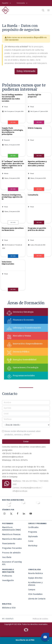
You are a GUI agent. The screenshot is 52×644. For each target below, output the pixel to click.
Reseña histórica (35, 573)
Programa (33, 532)
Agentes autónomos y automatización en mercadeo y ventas (37, 163)
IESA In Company (35, 128)
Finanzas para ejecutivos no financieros (13, 229)
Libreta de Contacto (37, 599)
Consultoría (33, 195)
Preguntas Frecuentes (12, 548)
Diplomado (33, 537)
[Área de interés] (26, 425)
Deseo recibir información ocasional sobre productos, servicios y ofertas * (23, 433)
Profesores (7, 576)
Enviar (26, 442)
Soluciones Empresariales (8, 263)
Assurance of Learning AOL (12, 563)
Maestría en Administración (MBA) (11, 529)
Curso (31, 541)
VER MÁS (13, 122)
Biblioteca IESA (9, 608)
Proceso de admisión (11, 553)
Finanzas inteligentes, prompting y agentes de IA (12, 197)
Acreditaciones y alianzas (35, 584)
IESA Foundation (35, 594)
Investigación (8, 580)
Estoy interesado (26, 71)
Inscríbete (7, 557)
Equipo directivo (35, 578)
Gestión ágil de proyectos (35, 96)
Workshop (33, 546)
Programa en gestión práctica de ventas (37, 229)
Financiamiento (9, 544)
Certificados (33, 527)
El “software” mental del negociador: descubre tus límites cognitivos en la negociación (13, 165)
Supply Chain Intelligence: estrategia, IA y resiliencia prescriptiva (12, 131)
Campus (32, 590)
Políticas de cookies (40, 619)
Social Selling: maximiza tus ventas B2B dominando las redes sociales (12, 98)
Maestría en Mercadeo (12, 539)
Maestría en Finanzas (11, 534)
